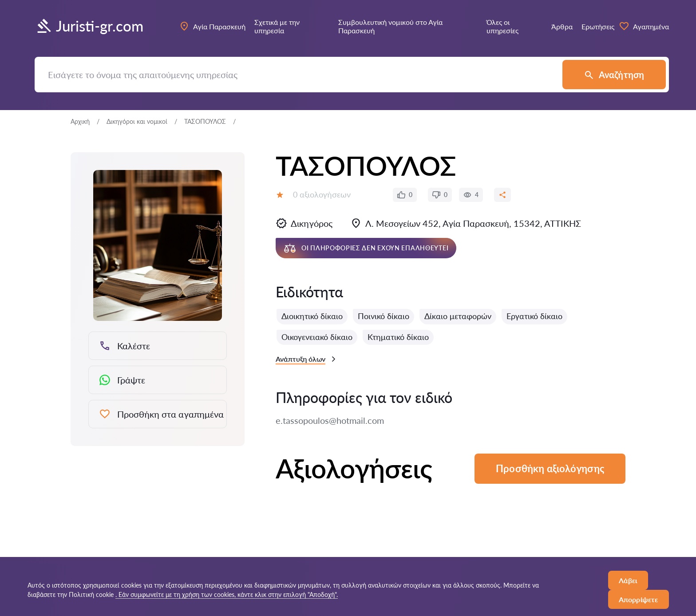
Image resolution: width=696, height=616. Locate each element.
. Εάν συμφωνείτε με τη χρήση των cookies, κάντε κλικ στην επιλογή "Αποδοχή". (227, 594)
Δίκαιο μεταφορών (458, 316)
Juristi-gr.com (89, 26)
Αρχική (80, 121)
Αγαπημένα (644, 26)
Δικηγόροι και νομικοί (137, 121)
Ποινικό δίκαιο (384, 316)
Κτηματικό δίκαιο (398, 337)
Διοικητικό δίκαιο (312, 316)
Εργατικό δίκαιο (534, 316)
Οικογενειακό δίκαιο (317, 337)
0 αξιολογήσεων (322, 194)
